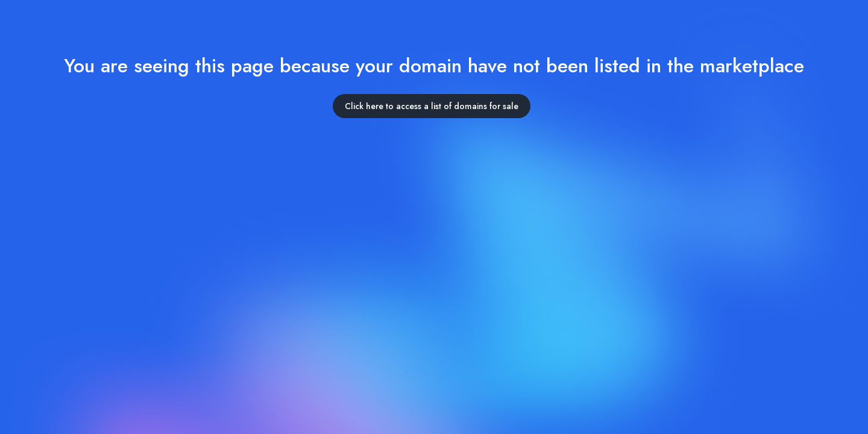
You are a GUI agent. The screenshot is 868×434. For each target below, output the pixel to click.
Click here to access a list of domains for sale (432, 106)
